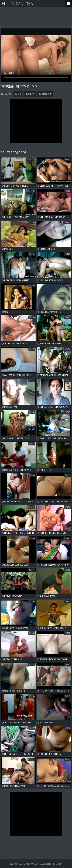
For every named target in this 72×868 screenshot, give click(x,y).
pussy (30, 94)
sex (18, 94)
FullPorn (18, 3)
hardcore (45, 94)
